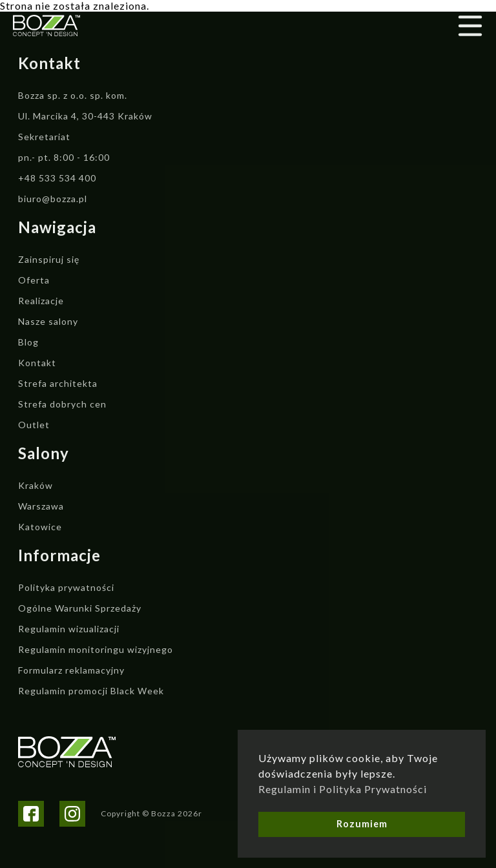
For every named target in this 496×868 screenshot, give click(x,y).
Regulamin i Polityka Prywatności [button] (343, 789)
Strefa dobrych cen (62, 404)
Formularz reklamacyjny (71, 670)
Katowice (40, 527)
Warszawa (41, 506)
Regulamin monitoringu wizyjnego (96, 649)
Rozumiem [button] (362, 824)
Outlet (34, 425)
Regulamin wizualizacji (69, 629)
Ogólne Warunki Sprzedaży (80, 608)
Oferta (34, 280)
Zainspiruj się (49, 259)
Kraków (36, 485)
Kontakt (37, 363)
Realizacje (41, 301)
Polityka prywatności (66, 587)
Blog (28, 342)
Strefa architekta (58, 383)
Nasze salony (48, 321)
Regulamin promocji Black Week (91, 691)
